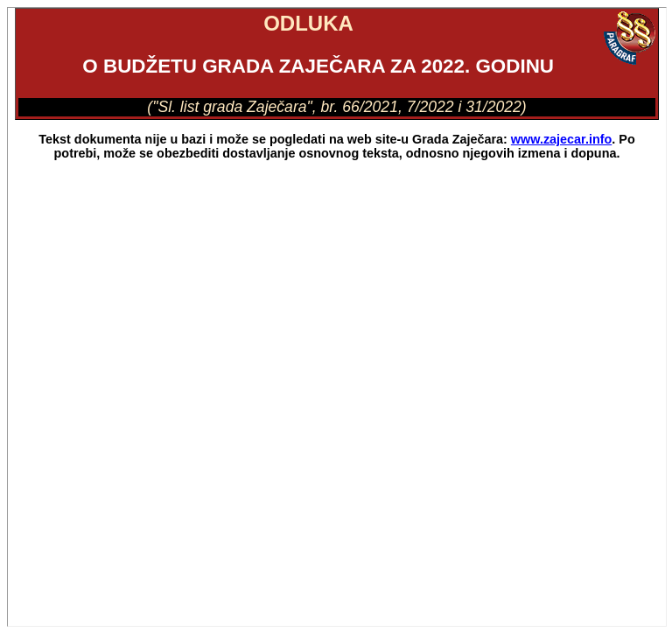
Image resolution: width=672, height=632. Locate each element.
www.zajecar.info (561, 139)
